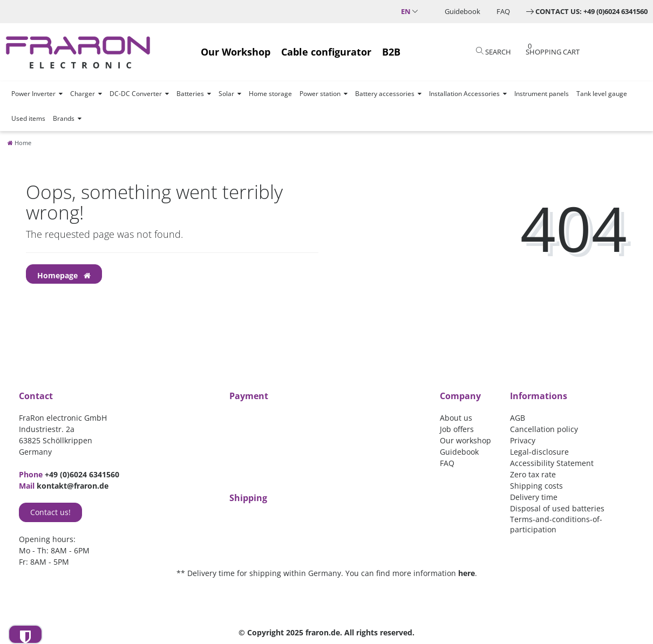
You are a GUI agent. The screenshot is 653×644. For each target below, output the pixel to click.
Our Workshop (236, 52)
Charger (83, 94)
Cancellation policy (544, 429)
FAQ (503, 11)
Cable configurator (326, 52)
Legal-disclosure (539, 452)
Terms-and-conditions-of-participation (556, 524)
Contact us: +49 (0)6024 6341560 (591, 11)
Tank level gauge (602, 94)
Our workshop (465, 440)
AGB (518, 418)
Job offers (457, 429)
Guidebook (462, 11)
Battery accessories (385, 94)
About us (456, 418)
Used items (28, 118)
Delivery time (534, 497)
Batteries (190, 94)
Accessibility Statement (552, 463)
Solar (226, 94)
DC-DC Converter (136, 94)
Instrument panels (542, 94)
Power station (320, 94)
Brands (64, 118)
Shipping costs (536, 486)
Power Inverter (33, 94)
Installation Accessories (464, 94)
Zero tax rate (533, 474)
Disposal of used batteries (557, 508)
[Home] (19, 143)
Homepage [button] (64, 275)
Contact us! (50, 512)
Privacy (523, 440)
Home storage (270, 94)
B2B (391, 52)
